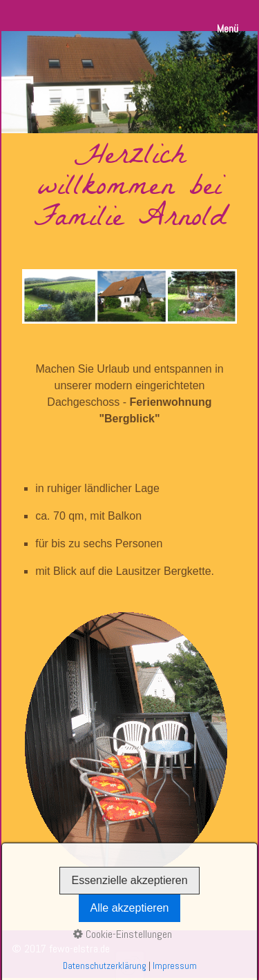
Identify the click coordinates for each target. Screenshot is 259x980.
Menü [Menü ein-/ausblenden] (228, 29)
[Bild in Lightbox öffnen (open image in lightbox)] (126, 740)
